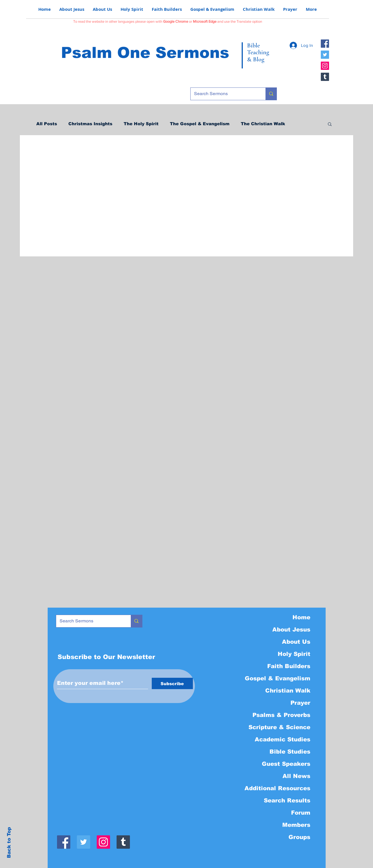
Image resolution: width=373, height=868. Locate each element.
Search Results (287, 800)
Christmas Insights (90, 124)
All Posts (47, 124)
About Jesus (291, 629)
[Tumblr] (325, 77)
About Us (296, 642)
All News (296, 776)
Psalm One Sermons (145, 53)
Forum (301, 813)
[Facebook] (325, 44)
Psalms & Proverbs (281, 715)
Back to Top (9, 843)
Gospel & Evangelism (278, 678)
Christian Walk (288, 691)
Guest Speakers (286, 764)
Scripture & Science (279, 727)
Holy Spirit (294, 654)
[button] (330, 125)
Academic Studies (283, 739)
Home (301, 617)
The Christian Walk (263, 124)
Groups (299, 837)
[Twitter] (325, 55)
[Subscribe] (172, 683)
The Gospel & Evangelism (200, 124)
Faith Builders (289, 666)
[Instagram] (325, 66)
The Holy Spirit (141, 124)
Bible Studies (290, 752)
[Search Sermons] (224, 94)
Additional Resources (277, 788)
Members (296, 825)
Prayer (300, 703)
